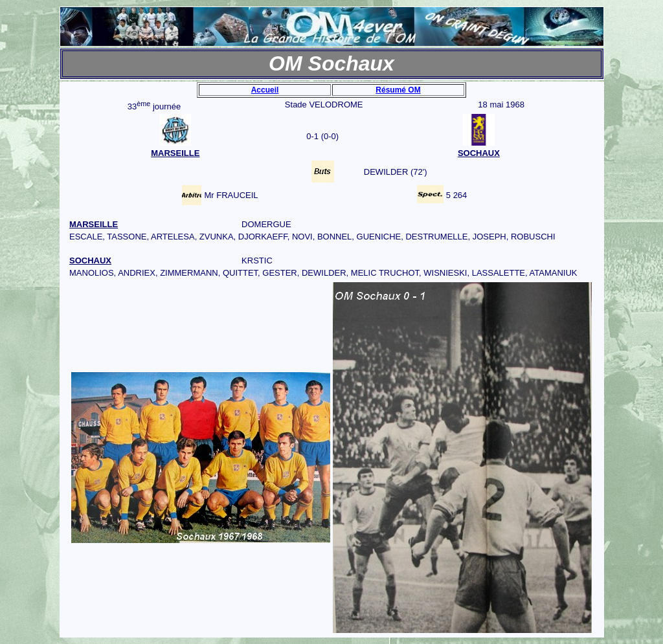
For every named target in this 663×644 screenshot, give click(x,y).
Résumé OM (398, 90)
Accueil (265, 90)
